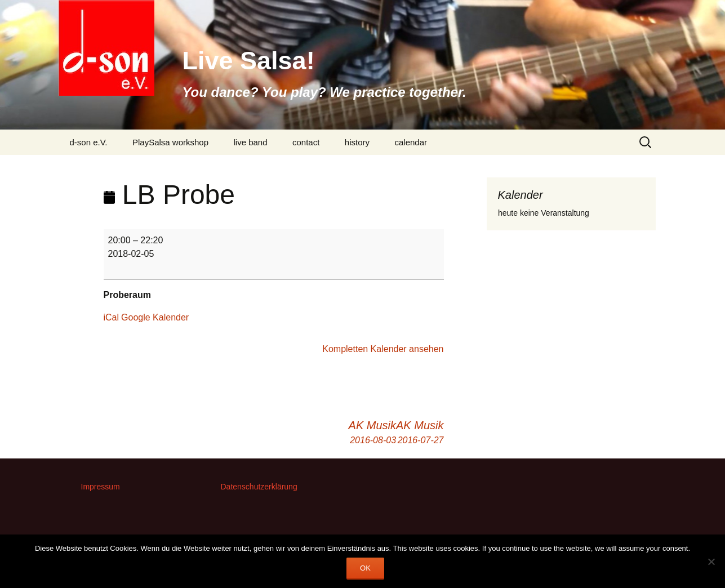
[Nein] (711, 562)
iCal (112, 317)
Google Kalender (155, 317)
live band (250, 142)
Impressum (101, 487)
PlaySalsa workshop (170, 142)
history (357, 142)
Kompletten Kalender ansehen (383, 349)
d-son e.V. (89, 142)
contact (306, 142)
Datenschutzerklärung (259, 487)
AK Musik (420, 433)
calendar (411, 142)
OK (365, 568)
